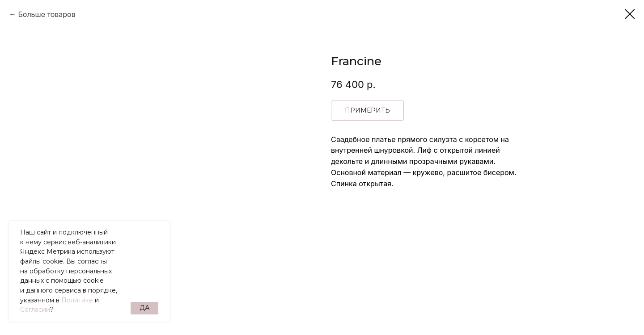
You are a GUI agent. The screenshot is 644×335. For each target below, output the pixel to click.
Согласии (35, 310)
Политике (77, 300)
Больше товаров (47, 14)
